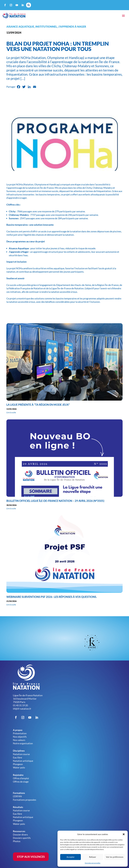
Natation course (21, 754)
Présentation (20, 733)
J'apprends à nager (72, 27)
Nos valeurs (19, 740)
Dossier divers (20, 835)
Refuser (93, 857)
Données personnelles (93, 863)
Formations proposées (25, 800)
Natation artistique (23, 761)
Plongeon (18, 764)
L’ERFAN (17, 796)
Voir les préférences (115, 857)
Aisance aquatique (20, 27)
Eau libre (17, 757)
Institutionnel (46, 27)
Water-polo (19, 767)
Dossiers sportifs (22, 838)
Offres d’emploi (21, 778)
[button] (124, 834)
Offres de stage (21, 782)
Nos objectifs (20, 737)
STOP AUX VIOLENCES (31, 857)
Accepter (71, 857)
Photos (17, 841)
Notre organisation (23, 743)
